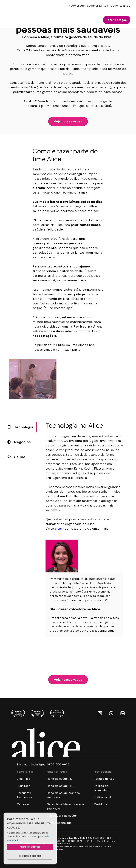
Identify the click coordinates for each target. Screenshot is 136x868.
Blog (127, 6)
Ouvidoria (101, 804)
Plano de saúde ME (60, 779)
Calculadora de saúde (62, 816)
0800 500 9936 (58, 764)
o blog (59, 529)
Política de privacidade (102, 788)
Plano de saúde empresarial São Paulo (66, 806)
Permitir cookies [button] (30, 847)
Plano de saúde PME (60, 786)
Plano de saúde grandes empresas (63, 795)
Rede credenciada (81, 6)
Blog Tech (24, 786)
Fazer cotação (117, 20)
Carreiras (23, 804)
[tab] (21, 427)
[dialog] (30, 838)
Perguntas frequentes (109, 6)
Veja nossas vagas (68, 121)
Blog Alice (24, 779)
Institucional (103, 797)
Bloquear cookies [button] (30, 856)
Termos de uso (104, 779)
